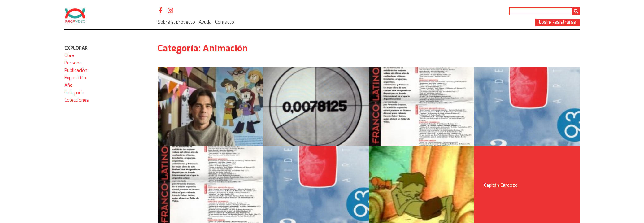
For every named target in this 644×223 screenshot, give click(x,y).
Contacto (225, 22)
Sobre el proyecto (176, 22)
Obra (69, 56)
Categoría (74, 93)
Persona (73, 63)
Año (69, 85)
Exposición (75, 78)
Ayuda (205, 22)
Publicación (76, 70)
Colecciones (77, 100)
